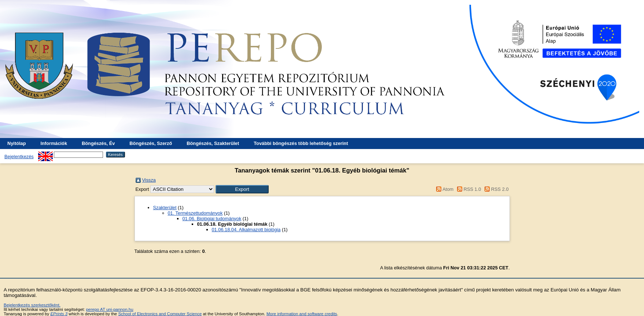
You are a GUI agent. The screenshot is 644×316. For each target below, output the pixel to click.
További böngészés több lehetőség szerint (301, 143)
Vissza (149, 180)
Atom (444, 189)
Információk (54, 143)
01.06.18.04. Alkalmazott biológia (246, 230)
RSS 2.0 (496, 189)
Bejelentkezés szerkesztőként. (32, 305)
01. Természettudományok (195, 213)
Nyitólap (16, 143)
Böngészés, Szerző (151, 143)
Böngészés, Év (98, 143)
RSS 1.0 (468, 189)
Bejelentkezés (19, 157)
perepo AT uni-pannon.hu (110, 309)
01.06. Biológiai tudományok (212, 219)
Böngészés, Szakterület (213, 143)
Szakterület (165, 208)
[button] (242, 189)
